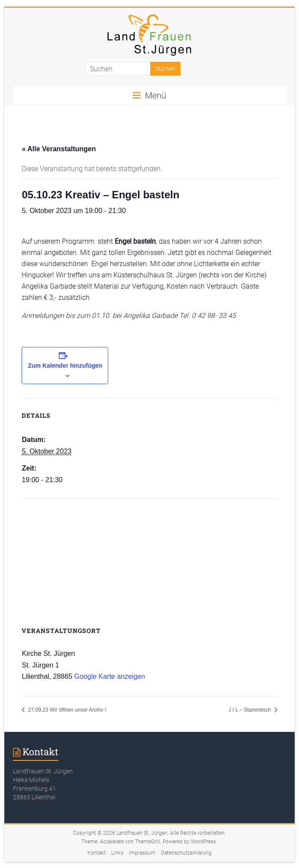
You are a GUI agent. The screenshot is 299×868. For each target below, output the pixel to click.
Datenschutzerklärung (186, 853)
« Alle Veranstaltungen (59, 149)
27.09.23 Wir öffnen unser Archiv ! (66, 710)
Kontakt (96, 853)
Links (117, 853)
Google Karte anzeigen (109, 676)
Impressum (142, 853)
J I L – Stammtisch (251, 710)
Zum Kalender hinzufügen (65, 366)
